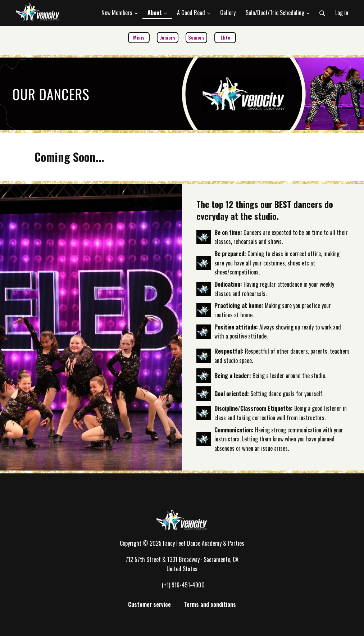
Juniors (168, 37)
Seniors (196, 37)
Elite (225, 37)
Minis (139, 37)
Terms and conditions (210, 604)
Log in (342, 13)
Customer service (149, 604)
